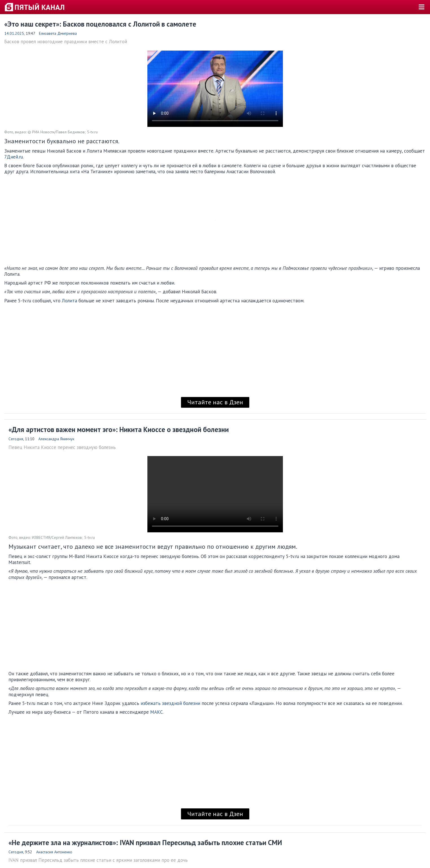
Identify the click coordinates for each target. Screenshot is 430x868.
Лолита (69, 301)
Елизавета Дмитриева (58, 33)
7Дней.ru (14, 157)
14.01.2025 (14, 33)
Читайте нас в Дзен (215, 402)
